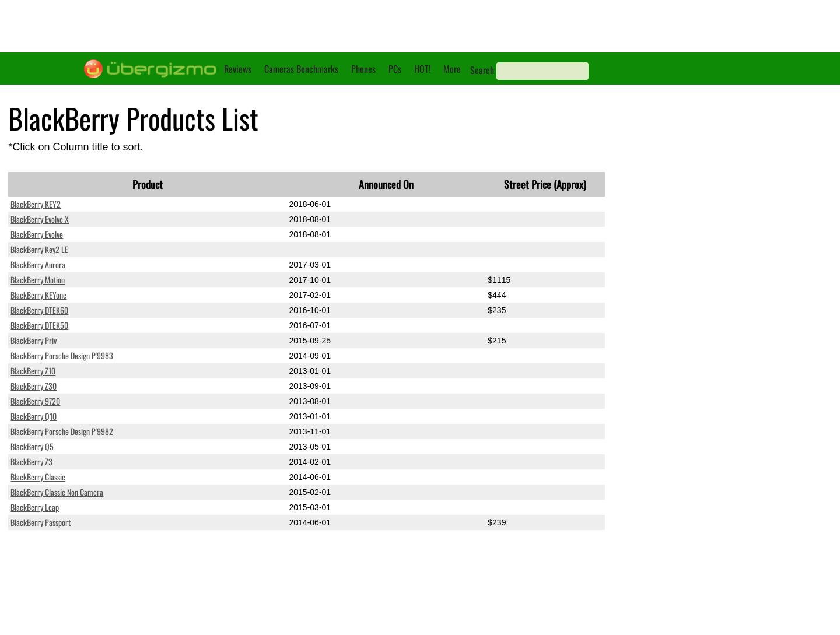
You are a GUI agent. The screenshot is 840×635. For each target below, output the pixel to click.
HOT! (422, 69)
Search (482, 70)
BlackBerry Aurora (38, 264)
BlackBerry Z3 (32, 462)
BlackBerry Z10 (33, 371)
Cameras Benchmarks (301, 69)
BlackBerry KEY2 (36, 204)
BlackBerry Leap (35, 507)
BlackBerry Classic (38, 477)
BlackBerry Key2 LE (39, 249)
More (452, 69)
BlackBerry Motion (38, 280)
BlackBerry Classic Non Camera (57, 492)
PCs (395, 69)
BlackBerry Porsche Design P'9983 (62, 355)
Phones (363, 69)
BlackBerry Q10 (34, 416)
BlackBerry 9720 (35, 401)
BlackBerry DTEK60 (39, 310)
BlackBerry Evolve (37, 234)
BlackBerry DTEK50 (39, 325)
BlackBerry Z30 (34, 386)
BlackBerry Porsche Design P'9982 (62, 431)
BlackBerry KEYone (38, 295)
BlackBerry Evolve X (40, 219)
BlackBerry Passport (41, 522)
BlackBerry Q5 (32, 446)
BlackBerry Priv (34, 340)
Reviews (238, 69)
